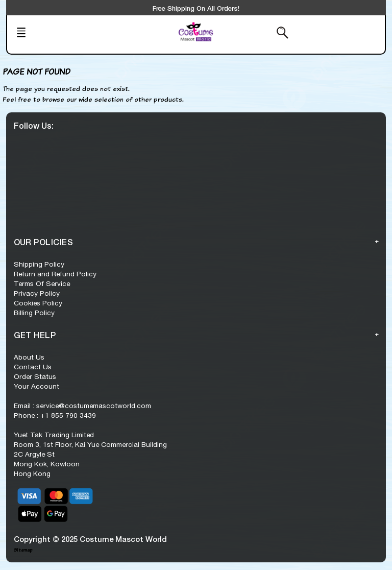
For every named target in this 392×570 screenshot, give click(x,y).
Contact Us (33, 367)
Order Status (35, 376)
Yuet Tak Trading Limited (54, 435)
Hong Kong (32, 473)
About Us (29, 357)
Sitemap (23, 550)
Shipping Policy (39, 264)
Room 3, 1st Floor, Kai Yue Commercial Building (90, 444)
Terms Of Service (42, 283)
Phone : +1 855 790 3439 (55, 415)
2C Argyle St (34, 454)
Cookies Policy (38, 303)
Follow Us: (34, 125)
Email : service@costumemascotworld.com (82, 406)
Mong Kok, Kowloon (47, 464)
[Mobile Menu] (50, 34)
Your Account (36, 386)
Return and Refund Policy (55, 274)
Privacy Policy (37, 293)
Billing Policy (34, 313)
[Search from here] (257, 34)
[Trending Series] (132, 39)
